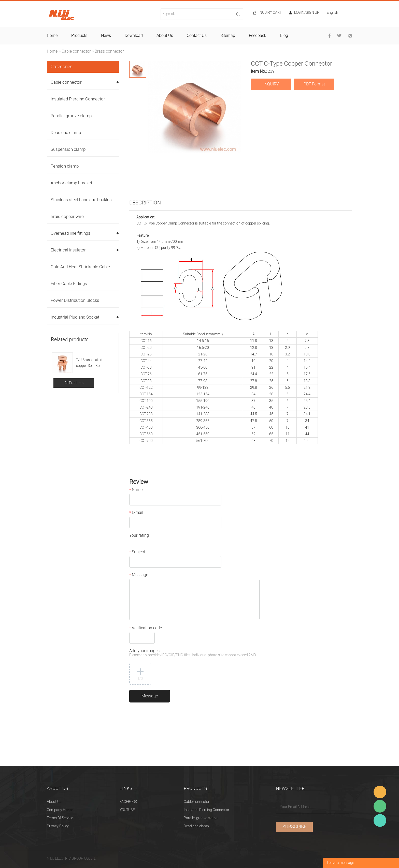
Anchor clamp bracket (71, 183)
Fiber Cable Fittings (69, 284)
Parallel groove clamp (71, 116)
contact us (197, 36)
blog (284, 36)
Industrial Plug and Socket (75, 317)
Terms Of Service (60, 818)
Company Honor (60, 810)
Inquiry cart (270, 13)
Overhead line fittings (70, 233)
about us (165, 36)
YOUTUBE (127, 810)
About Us (54, 802)
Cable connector (76, 51)
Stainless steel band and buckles (81, 200)
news (106, 36)
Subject (137, 552)
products (79, 36)
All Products (74, 383)
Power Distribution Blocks (75, 300)
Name (136, 490)
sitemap (228, 36)
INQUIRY (271, 84)
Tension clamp (65, 166)
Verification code (146, 628)
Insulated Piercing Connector (78, 99)
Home (52, 51)
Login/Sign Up (307, 13)
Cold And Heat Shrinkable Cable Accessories (93, 267)
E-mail (136, 513)
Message (139, 575)
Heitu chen (380, 820)
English (332, 13)
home (52, 36)
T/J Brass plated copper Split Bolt (89, 363)
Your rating (139, 536)
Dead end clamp (66, 133)
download (134, 36)
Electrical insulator (68, 250)
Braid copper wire (67, 216)
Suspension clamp (68, 149)
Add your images (193, 653)
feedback (258, 36)
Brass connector (109, 51)
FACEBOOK (128, 802)
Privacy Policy (58, 826)
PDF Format (314, 84)
